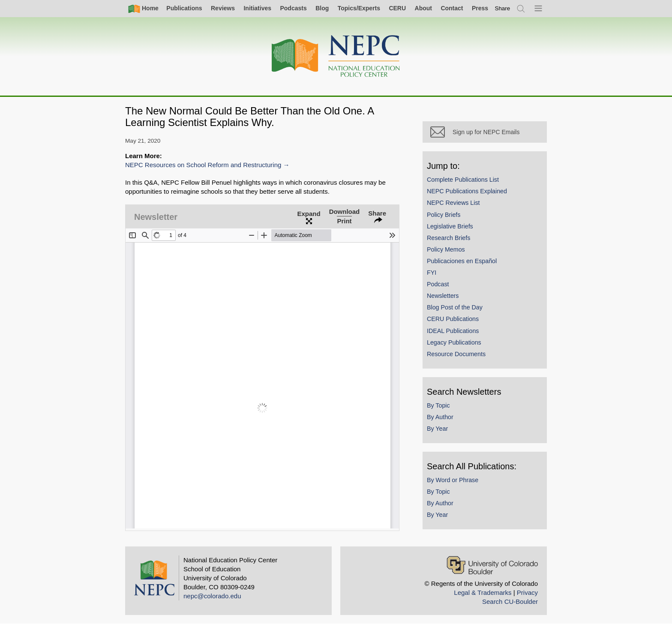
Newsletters (443, 296)
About (423, 8)
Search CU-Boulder (510, 601)
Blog (322, 8)
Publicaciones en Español (462, 261)
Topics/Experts (359, 8)
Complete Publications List (463, 180)
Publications (184, 8)
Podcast (438, 284)
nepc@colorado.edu (212, 596)
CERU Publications (453, 319)
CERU (397, 8)
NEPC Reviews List (453, 203)
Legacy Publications (454, 342)
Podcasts (293, 8)
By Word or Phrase (453, 480)
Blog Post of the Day (455, 307)
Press (480, 8)
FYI (432, 273)
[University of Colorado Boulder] (492, 565)
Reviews (223, 8)
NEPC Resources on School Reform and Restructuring (203, 165)
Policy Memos (446, 249)
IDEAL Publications (453, 331)
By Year (437, 429)
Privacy (527, 592)
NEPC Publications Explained (467, 191)
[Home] (336, 56)
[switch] (503, 8)
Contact (452, 8)
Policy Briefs (444, 215)
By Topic (438, 405)
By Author (440, 417)
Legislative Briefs (450, 226)
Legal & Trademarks (483, 592)
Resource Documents (456, 354)
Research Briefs (448, 238)
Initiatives (257, 8)
